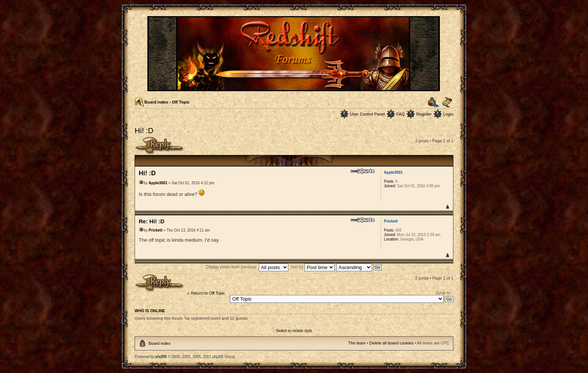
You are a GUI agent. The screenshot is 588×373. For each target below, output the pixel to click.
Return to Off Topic (208, 293)
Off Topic (181, 102)
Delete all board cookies (391, 343)
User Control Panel (367, 114)
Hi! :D (144, 131)
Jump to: (444, 293)
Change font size (447, 102)
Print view (433, 102)
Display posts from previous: (247, 267)
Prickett (155, 230)
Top (447, 207)
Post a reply (160, 146)
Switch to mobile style (294, 331)
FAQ (400, 114)
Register (424, 114)
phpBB (161, 357)
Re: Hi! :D (151, 221)
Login (448, 114)
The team (357, 343)
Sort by (312, 267)
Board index (156, 102)
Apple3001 (158, 183)
